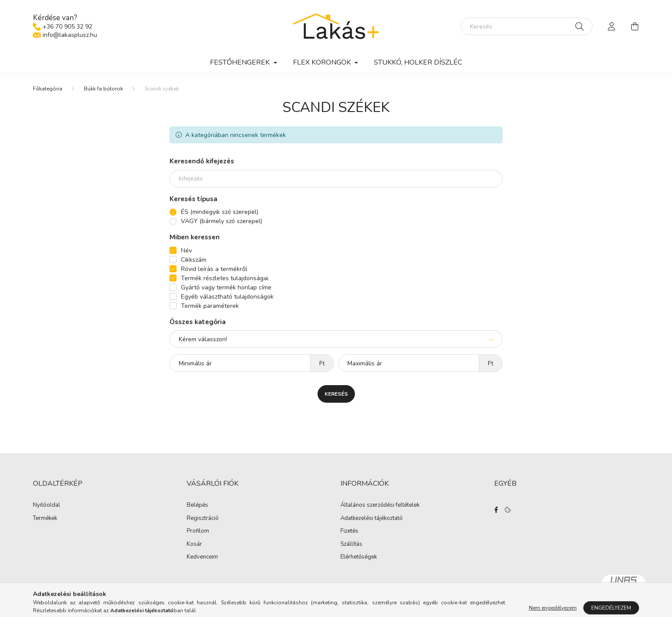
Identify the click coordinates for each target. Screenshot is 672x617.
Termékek (45, 519)
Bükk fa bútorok (103, 89)
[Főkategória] (48, 89)
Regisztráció (203, 519)
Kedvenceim (202, 558)
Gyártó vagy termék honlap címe (226, 288)
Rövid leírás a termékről (214, 269)
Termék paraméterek (210, 306)
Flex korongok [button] (323, 62)
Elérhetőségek (359, 558)
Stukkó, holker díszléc (418, 62)
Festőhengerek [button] (241, 62)
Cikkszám (194, 260)
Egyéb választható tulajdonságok (227, 297)
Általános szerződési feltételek (380, 506)
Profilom (198, 532)
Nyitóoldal (47, 506)
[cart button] (635, 26)
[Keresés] (527, 26)
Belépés (197, 506)
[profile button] (612, 26)
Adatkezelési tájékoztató (372, 519)
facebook (496, 511)
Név (186, 251)
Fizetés (349, 532)
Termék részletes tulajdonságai (225, 279)
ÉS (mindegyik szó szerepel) (220, 212)
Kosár (194, 545)
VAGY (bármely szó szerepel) (222, 222)
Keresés (336, 394)
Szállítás (351, 545)
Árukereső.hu (336, 606)
